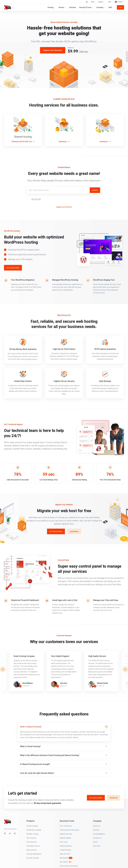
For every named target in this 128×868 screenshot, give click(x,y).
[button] (125, 669)
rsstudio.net (26, 686)
